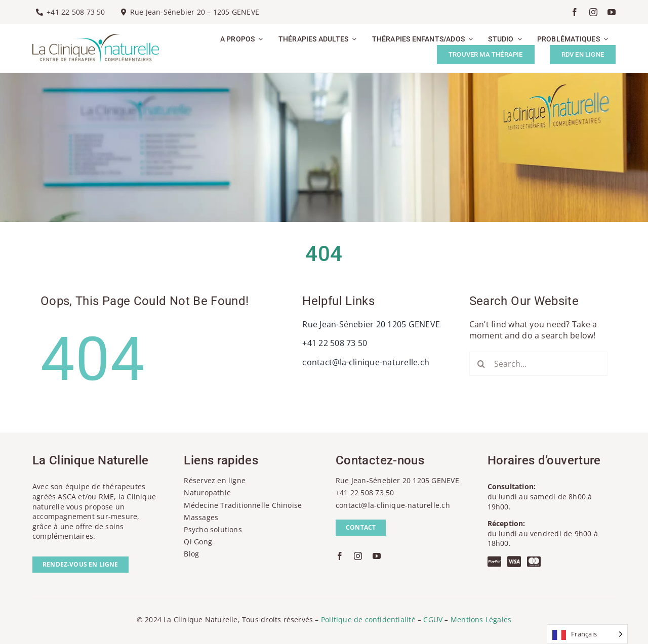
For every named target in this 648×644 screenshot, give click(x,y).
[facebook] (575, 12)
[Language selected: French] (587, 634)
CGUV (433, 619)
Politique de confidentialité (368, 619)
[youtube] (612, 12)
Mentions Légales (481, 619)
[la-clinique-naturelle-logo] (96, 38)
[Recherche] (481, 364)
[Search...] (538, 364)
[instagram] (593, 12)
